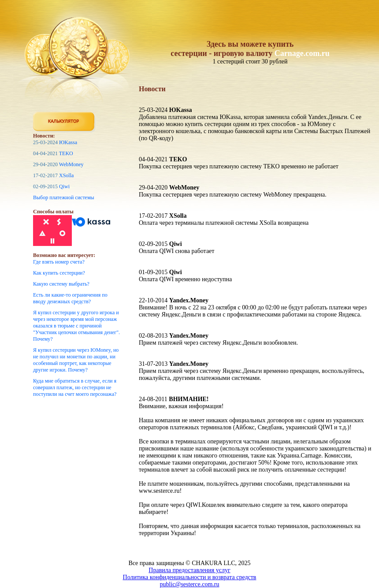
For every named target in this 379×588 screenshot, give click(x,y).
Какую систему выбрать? (61, 284)
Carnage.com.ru (302, 53)
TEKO (66, 153)
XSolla (66, 175)
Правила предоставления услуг (189, 570)
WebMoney (71, 164)
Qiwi (64, 186)
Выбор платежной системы (64, 197)
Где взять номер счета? (59, 262)
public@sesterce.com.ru (190, 584)
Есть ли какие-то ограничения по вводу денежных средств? (70, 298)
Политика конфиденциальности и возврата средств (190, 577)
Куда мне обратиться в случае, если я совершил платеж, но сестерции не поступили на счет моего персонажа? (75, 387)
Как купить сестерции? (59, 273)
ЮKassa (68, 142)
